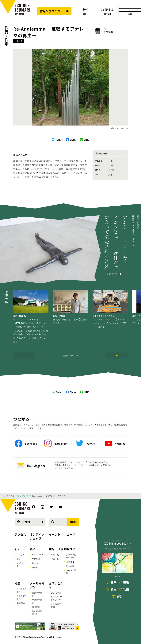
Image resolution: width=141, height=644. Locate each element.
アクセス (20, 534)
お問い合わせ (56, 585)
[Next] (117, 355)
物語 (126, 589)
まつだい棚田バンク (71, 556)
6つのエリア (37, 555)
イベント (55, 534)
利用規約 (36, 607)
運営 (120, 597)
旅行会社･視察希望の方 (56, 598)
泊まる (35, 567)
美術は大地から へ (70, 355)
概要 (18, 583)
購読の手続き (37, 594)
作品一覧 (26, 496)
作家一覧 (55, 559)
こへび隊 (70, 566)
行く (18, 549)
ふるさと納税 (71, 572)
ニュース (70, 534)
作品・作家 (6, 36)
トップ (5, 496)
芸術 (126, 582)
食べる (35, 563)
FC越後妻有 (71, 562)
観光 (114, 589)
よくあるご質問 (56, 605)
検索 (73, 522)
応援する (70, 549)
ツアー (20, 559)
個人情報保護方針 (37, 613)
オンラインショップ (37, 536)
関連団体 (21, 603)
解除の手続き (37, 601)
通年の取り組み (22, 597)
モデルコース (22, 565)
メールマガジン (37, 585)
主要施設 (36, 559)
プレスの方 (56, 593)
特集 (114, 582)
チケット (21, 555)
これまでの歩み (22, 590)
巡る (33, 549)
